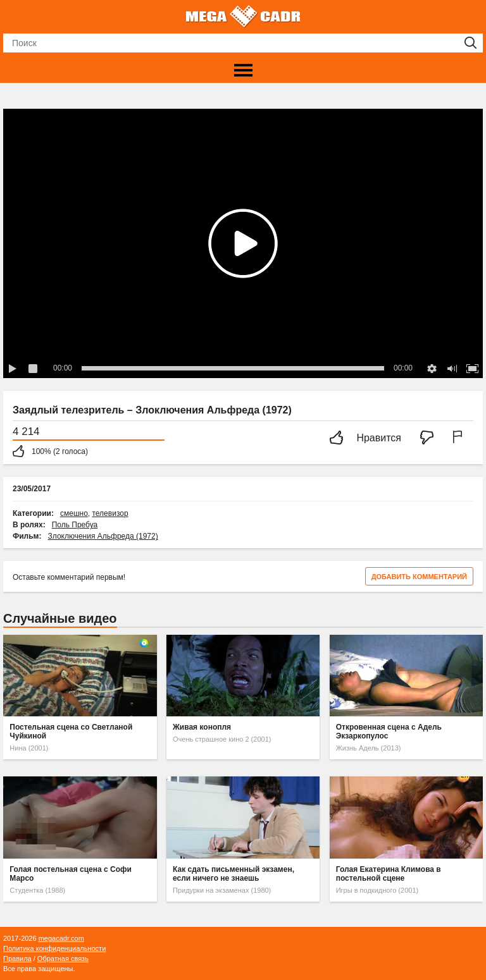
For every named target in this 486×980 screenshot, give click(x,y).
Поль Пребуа (75, 525)
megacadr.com (61, 938)
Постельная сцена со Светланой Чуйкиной (71, 732)
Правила (17, 959)
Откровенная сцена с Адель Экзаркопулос (389, 732)
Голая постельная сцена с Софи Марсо (71, 874)
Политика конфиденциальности (54, 948)
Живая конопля (202, 727)
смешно (74, 513)
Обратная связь (63, 959)
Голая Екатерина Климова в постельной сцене (389, 874)
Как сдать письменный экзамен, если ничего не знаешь (234, 874)
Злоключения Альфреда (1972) (103, 536)
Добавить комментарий (419, 577)
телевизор (110, 513)
